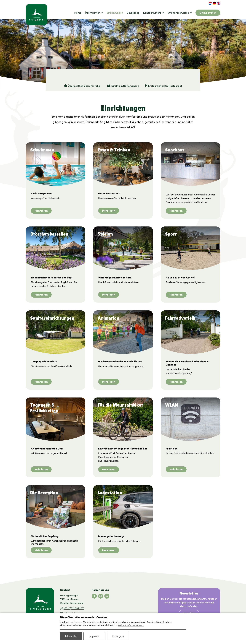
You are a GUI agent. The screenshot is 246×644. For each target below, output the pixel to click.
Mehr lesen (41, 211)
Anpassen (94, 636)
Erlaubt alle (71, 636)
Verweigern (118, 636)
